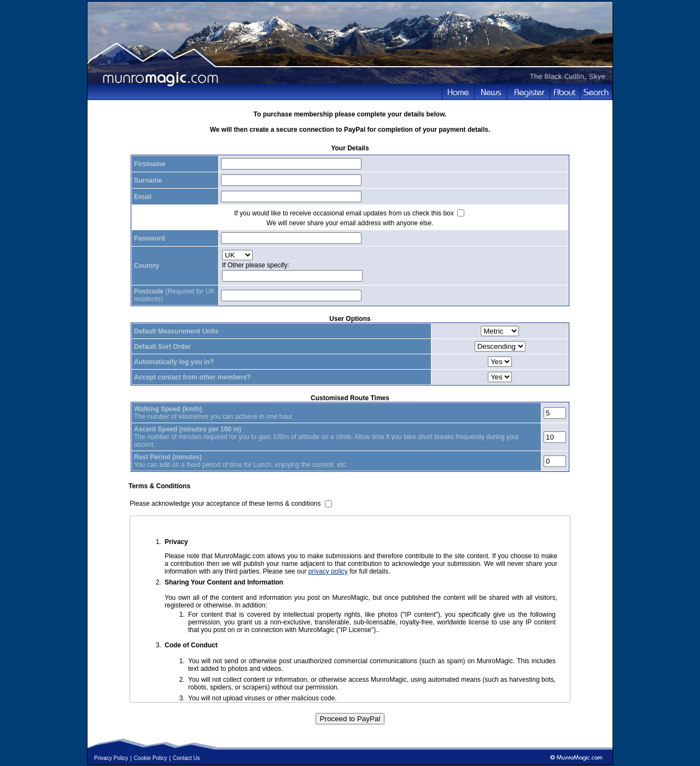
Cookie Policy (151, 758)
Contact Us (186, 758)
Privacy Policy (111, 758)
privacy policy (328, 571)
